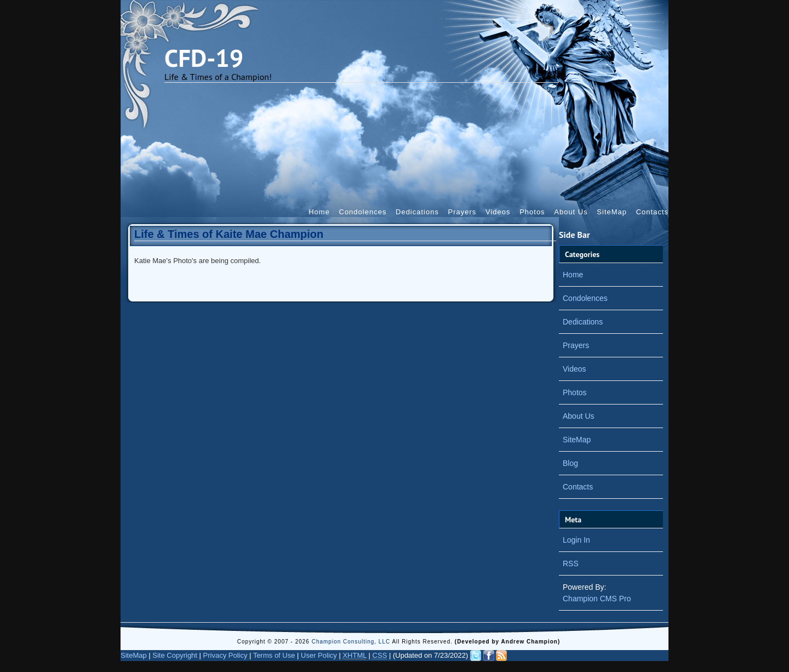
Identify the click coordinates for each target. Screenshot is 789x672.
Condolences (363, 212)
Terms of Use (274, 655)
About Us (571, 212)
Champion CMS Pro (597, 599)
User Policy (319, 655)
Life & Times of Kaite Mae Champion (229, 234)
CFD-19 (204, 58)
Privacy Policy (225, 655)
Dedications (417, 212)
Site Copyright (175, 655)
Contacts (652, 212)
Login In (576, 540)
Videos (498, 212)
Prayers (462, 212)
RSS (571, 563)
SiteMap (612, 212)
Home (319, 212)
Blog (570, 463)
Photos (532, 212)
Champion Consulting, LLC (352, 642)
